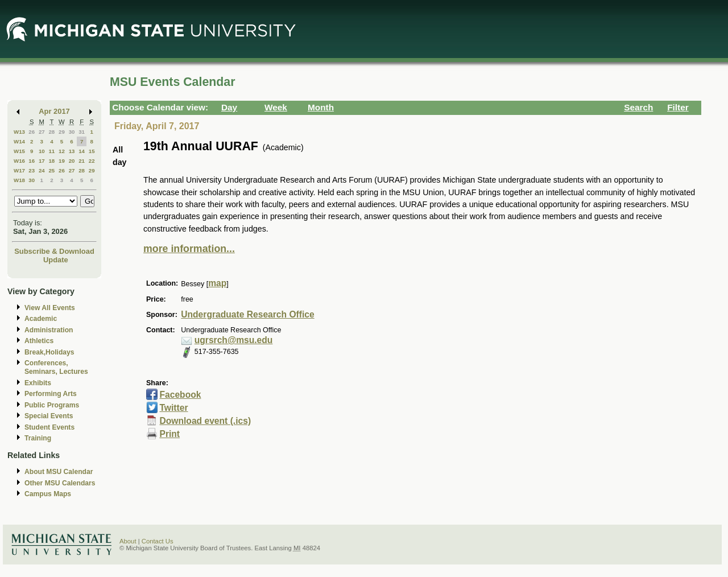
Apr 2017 (54, 111)
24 (42, 170)
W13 (19, 132)
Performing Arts (51, 394)
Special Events (49, 416)
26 (32, 132)
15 (92, 151)
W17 (19, 170)
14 (82, 151)
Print (169, 434)
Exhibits (38, 383)
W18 (19, 180)
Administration (49, 330)
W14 (19, 141)
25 (51, 170)
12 (62, 151)
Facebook (180, 395)
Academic (41, 319)
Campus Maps (48, 494)
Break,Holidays (49, 352)
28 (51, 132)
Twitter (173, 408)
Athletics (39, 341)
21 (82, 161)
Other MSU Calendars (60, 483)
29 (62, 132)
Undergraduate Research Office (247, 314)
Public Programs (52, 405)
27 (42, 132)
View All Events (50, 308)
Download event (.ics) (205, 421)
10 (42, 151)
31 (82, 132)
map (217, 283)
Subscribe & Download (54, 251)
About (128, 541)
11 (51, 151)
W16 (19, 161)
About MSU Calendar (59, 472)
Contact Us (158, 541)
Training (38, 438)
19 (62, 161)
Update (56, 260)
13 (72, 151)
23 (32, 170)
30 (72, 132)
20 (72, 161)
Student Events (49, 427)
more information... (189, 249)
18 (51, 161)
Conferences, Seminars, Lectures (56, 367)
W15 (19, 151)
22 (92, 161)
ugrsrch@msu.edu (234, 340)
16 (32, 161)
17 (42, 161)
